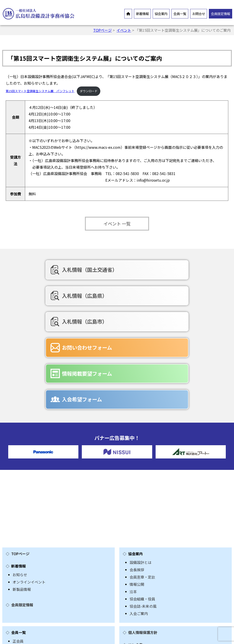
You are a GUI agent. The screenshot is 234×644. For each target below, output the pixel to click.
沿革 (133, 497)
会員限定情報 (221, 14)
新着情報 (142, 14)
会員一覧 (180, 14)
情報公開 (137, 490)
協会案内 (161, 14)
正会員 (18, 546)
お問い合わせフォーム (46, 303)
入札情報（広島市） (196, 273)
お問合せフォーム (27, 578)
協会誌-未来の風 (143, 511)
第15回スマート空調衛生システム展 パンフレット (40, 91)
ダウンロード (89, 91)
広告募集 (20, 600)
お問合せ (199, 14)
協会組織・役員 (142, 504)
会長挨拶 (137, 475)
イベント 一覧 (117, 224)
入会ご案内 (139, 519)
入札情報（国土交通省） (46, 273)
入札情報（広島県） (121, 273)
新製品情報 (22, 495)
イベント (124, 30)
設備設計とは (141, 468)
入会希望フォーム (193, 303)
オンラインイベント (29, 487)
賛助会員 (20, 554)
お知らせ (20, 480)
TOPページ (102, 30)
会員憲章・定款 (142, 482)
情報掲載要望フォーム (121, 303)
